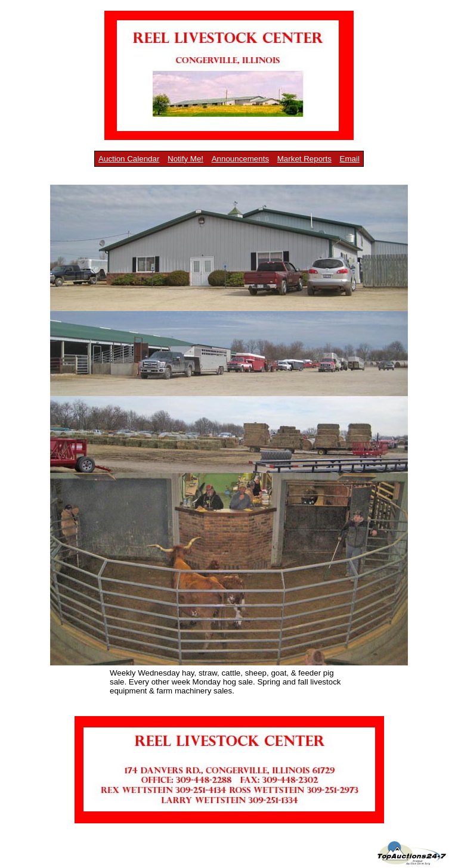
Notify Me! (185, 159)
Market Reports (304, 159)
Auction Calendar (129, 159)
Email (350, 159)
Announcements (240, 159)
